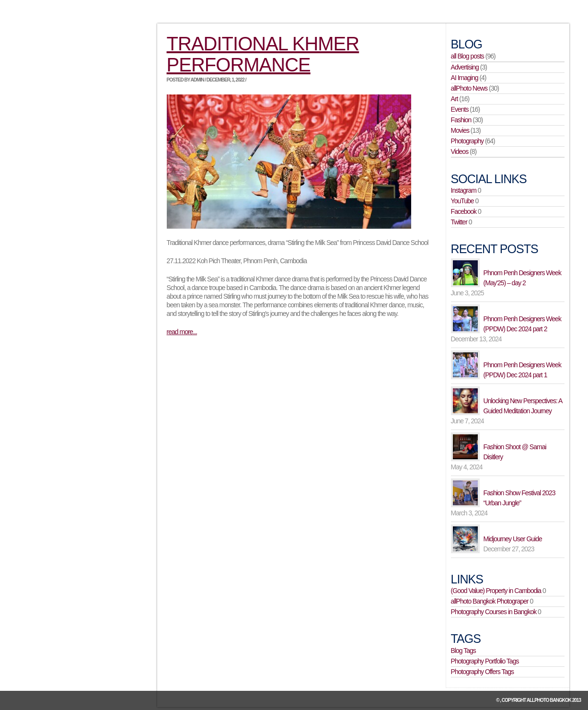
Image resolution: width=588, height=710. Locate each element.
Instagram (464, 190)
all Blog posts (467, 56)
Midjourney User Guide (513, 539)
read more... (182, 332)
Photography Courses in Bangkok (494, 612)
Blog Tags (463, 651)
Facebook (464, 211)
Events (460, 109)
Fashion (461, 120)
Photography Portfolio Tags (485, 661)
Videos (460, 151)
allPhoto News (469, 88)
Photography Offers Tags (482, 672)
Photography (467, 141)
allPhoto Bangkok (549, 700)
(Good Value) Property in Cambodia (496, 591)
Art (455, 99)
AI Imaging (465, 78)
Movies (460, 130)
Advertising (465, 67)
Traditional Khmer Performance (263, 54)
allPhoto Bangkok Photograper (490, 601)
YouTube (462, 201)
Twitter (459, 222)
